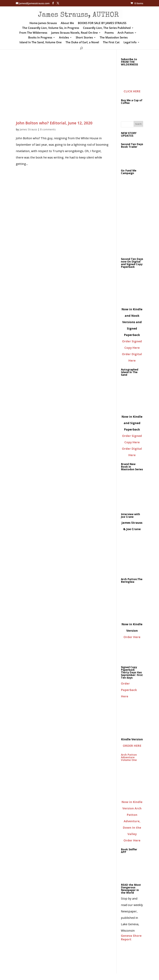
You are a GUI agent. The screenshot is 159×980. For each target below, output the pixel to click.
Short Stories (84, 38)
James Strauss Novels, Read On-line (74, 33)
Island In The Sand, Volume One (41, 43)
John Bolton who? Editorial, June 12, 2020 (54, 123)
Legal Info (130, 43)
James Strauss (28, 129)
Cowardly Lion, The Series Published (107, 28)
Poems (109, 33)
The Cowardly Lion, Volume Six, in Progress (51, 28)
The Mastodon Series (114, 38)
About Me (67, 23)
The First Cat (111, 43)
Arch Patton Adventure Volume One (129, 757)
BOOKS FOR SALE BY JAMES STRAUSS (102, 23)
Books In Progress (40, 38)
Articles (64, 38)
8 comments (48, 129)
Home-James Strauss (43, 23)
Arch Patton (126, 33)
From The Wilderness (33, 33)
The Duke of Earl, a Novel (82, 43)
